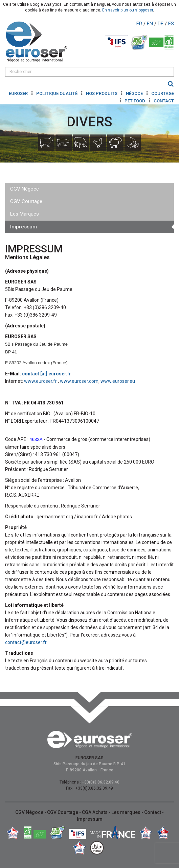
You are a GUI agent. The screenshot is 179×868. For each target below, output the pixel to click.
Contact (164, 101)
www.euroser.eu (118, 381)
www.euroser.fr (41, 381)
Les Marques (25, 214)
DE (161, 24)
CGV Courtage (26, 201)
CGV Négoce (25, 189)
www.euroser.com (79, 381)
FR (140, 24)
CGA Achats (95, 812)
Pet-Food (135, 101)
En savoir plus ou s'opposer (128, 10)
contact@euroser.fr (26, 642)
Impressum (24, 227)
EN (151, 24)
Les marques (126, 812)
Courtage (163, 93)
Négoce (135, 93)
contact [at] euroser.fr (47, 374)
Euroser (19, 93)
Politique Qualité (57, 93)
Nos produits (102, 93)
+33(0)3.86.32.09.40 (101, 782)
